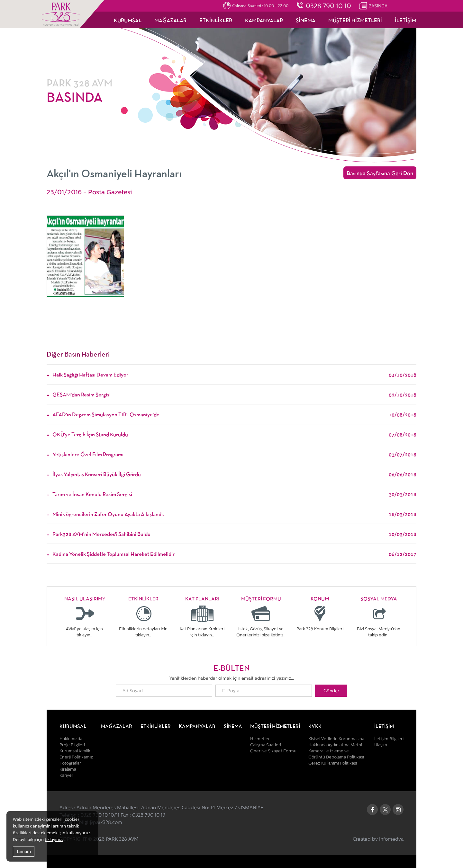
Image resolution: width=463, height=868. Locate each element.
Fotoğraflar (70, 763)
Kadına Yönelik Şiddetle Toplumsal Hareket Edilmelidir (234, 554)
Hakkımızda (71, 739)
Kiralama (68, 769)
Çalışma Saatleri (266, 745)
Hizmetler (260, 739)
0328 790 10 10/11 (100, 815)
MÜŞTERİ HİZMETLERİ (355, 20)
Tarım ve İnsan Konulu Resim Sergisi (234, 494)
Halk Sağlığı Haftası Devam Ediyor (234, 374)
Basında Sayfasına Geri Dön (380, 173)
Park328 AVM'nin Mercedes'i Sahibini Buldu (234, 534)
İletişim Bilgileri (389, 739)
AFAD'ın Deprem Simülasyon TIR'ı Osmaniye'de (234, 414)
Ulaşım (381, 745)
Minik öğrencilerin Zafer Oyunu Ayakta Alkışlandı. (234, 514)
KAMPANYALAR (264, 20)
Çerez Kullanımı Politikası (333, 763)
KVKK (315, 726)
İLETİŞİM (406, 20)
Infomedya (391, 839)
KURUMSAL (128, 20)
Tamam (24, 851)
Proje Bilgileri (72, 745)
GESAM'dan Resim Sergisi (234, 394)
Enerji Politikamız (76, 757)
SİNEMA (306, 20)
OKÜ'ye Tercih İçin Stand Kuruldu (234, 434)
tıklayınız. (54, 839)
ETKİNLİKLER (216, 20)
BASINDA (378, 6)
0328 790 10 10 (328, 6)
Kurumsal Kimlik (75, 751)
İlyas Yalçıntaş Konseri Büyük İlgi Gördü (234, 474)
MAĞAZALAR (170, 20)
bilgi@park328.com (100, 822)
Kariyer (66, 775)
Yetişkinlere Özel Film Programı (234, 454)
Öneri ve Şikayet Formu (273, 751)
